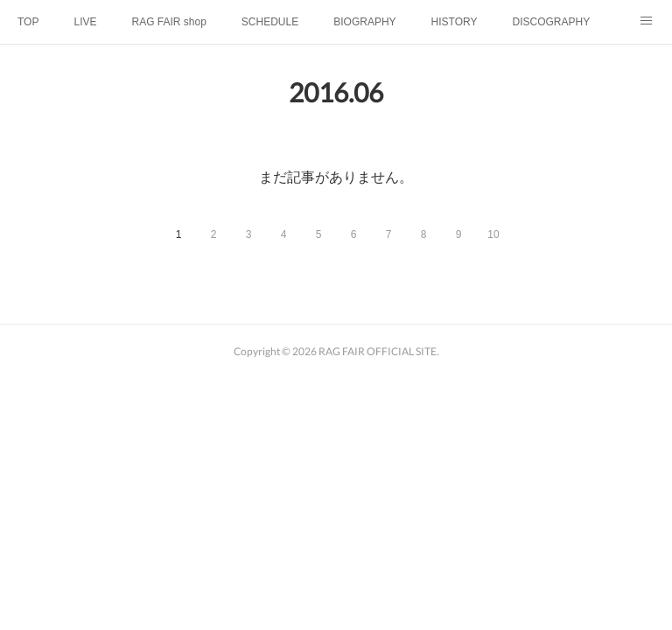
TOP (28, 22)
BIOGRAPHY (364, 22)
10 (493, 234)
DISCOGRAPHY (551, 22)
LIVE (85, 22)
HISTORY (455, 22)
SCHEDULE (270, 22)
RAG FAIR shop (168, 22)
